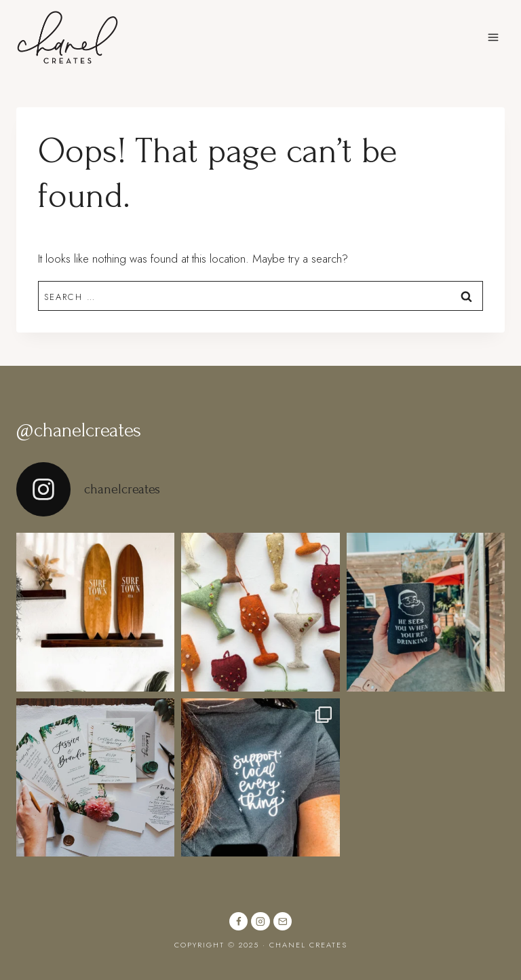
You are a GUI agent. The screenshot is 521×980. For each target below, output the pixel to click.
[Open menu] (493, 37)
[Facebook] (238, 921)
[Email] (283, 921)
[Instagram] (260, 921)
